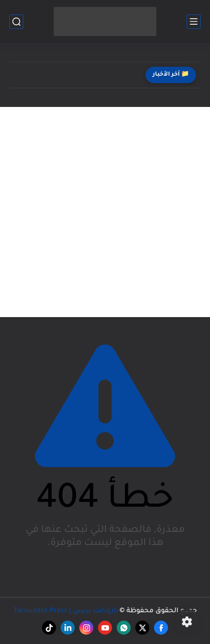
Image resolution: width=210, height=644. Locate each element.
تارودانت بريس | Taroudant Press (66, 611)
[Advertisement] (105, 212)
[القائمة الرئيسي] (194, 22)
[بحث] (16, 22)
